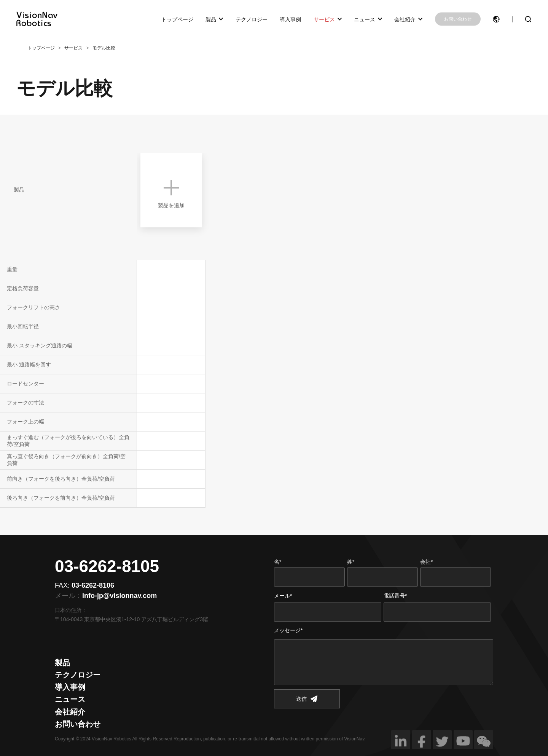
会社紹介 (405, 19)
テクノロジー (252, 19)
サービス (324, 19)
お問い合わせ (458, 19)
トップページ (177, 19)
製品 (211, 19)
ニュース (365, 19)
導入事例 (290, 19)
